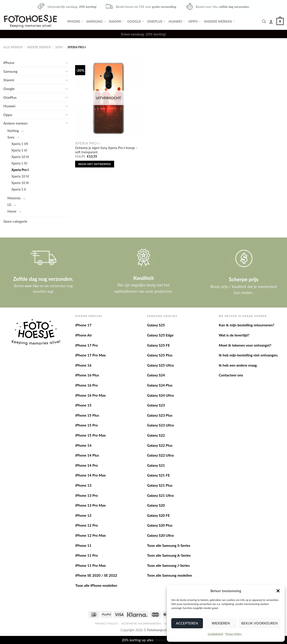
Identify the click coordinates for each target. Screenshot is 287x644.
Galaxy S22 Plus (160, 445)
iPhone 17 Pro (87, 345)
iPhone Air (84, 335)
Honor (12, 211)
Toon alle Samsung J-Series (168, 565)
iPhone (75, 21)
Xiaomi (116, 21)
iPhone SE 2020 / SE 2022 (96, 575)
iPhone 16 (83, 365)
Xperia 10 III (20, 183)
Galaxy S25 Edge (160, 335)
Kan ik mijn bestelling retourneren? (247, 325)
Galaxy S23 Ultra (160, 425)
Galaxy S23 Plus (160, 415)
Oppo (195, 21)
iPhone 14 (83, 445)
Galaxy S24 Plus (160, 385)
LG (9, 205)
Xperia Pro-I (20, 170)
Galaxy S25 (156, 325)
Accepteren (187, 623)
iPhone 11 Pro (87, 555)
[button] (278, 591)
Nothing (13, 131)
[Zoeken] (264, 21)
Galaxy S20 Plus (160, 525)
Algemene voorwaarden (141, 623)
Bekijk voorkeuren (260, 623)
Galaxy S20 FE (159, 515)
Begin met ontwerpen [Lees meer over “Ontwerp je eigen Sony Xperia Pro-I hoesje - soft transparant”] (95, 164)
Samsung (96, 21)
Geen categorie (15, 221)
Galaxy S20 (156, 505)
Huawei (177, 21)
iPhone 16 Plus (87, 375)
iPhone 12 (83, 515)
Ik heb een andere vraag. (238, 365)
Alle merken (13, 47)
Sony (59, 47)
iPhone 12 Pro (87, 525)
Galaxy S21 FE (159, 475)
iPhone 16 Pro (87, 385)
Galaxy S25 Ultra (160, 365)
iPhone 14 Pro (87, 465)
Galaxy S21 (156, 465)
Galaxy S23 (156, 405)
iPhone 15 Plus (87, 415)
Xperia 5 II (19, 189)
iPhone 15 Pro (87, 425)
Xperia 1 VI (19, 150)
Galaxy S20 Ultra (160, 535)
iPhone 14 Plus (87, 455)
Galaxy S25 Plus (160, 355)
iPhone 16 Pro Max (91, 395)
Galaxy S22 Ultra (160, 455)
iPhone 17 (83, 325)
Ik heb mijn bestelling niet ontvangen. (249, 355)
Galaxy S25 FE (159, 345)
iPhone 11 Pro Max (91, 565)
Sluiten (160, 640)
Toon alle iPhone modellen (96, 585)
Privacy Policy (233, 634)
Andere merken (219, 21)
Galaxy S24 (156, 375)
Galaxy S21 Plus (160, 485)
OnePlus (156, 21)
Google (136, 21)
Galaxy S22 (156, 435)
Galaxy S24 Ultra (160, 395)
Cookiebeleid (215, 634)
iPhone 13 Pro (87, 495)
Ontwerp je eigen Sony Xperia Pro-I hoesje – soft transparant (106, 150)
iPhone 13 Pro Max (91, 505)
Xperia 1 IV (19, 163)
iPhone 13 (83, 485)
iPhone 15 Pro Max (91, 435)
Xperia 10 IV (20, 176)
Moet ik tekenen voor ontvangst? (245, 345)
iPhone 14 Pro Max (91, 475)
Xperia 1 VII (20, 144)
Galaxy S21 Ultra (160, 495)
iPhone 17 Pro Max (91, 355)
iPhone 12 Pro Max (91, 535)
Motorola (14, 198)
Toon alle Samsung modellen (170, 575)
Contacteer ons (231, 375)
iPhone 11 (83, 545)
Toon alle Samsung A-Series (169, 555)
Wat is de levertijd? (234, 335)
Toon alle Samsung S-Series (169, 545)
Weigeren (221, 623)
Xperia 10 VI (20, 157)
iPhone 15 (83, 405)
